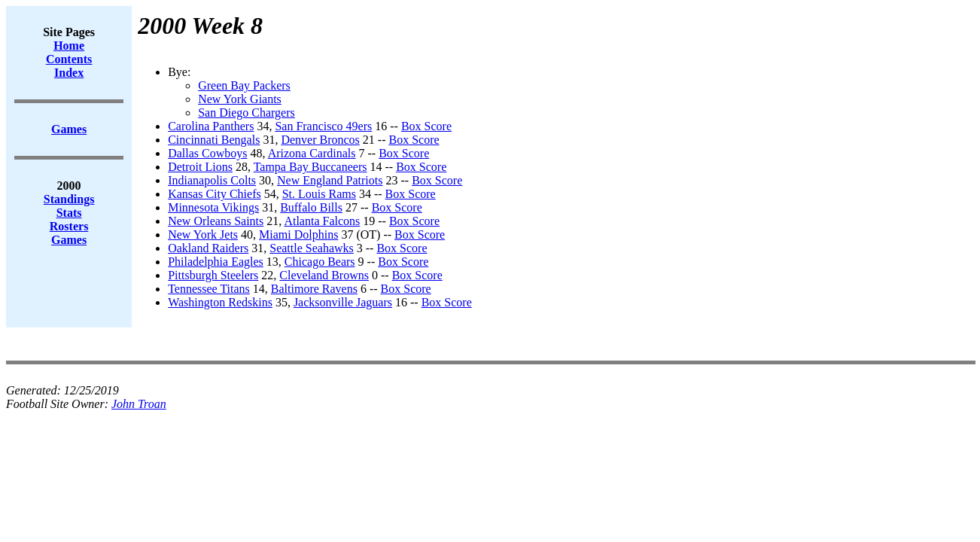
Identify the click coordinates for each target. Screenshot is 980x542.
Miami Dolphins (298, 234)
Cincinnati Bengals (214, 140)
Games (69, 240)
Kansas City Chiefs (215, 194)
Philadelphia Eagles (216, 262)
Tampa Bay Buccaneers (310, 167)
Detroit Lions (200, 167)
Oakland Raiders (208, 248)
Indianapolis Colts (212, 180)
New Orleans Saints (216, 221)
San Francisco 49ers (323, 126)
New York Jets (203, 234)
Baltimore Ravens (314, 289)
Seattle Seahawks (312, 248)
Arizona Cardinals (312, 153)
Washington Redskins (220, 302)
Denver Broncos (320, 140)
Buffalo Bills (311, 207)
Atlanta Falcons (322, 221)
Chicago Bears (320, 262)
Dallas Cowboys (207, 153)
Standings (69, 199)
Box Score (426, 126)
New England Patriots (330, 180)
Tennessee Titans (209, 289)
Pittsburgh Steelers (213, 275)
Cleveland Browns (324, 275)
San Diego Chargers (247, 113)
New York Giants (240, 99)
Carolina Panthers (211, 126)
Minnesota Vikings (213, 207)
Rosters (69, 226)
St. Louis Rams (319, 194)
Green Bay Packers (244, 85)
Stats (69, 213)
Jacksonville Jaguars (343, 302)
